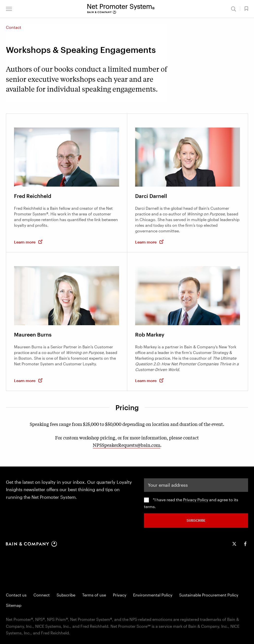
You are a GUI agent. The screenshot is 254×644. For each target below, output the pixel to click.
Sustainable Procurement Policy (209, 595)
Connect (42, 595)
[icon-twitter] (234, 544)
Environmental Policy (153, 595)
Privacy (120, 595)
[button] (9, 9)
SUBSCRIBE (196, 520)
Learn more (28, 242)
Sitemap (14, 605)
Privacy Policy (196, 500)
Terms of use (94, 595)
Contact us (16, 595)
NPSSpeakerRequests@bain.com (127, 445)
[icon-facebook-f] (245, 544)
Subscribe (66, 595)
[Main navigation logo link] (121, 9)
